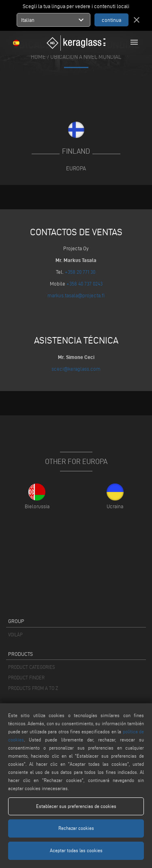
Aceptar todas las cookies (76, 850)
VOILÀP (15, 635)
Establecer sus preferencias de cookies (76, 806)
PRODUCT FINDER (26, 678)
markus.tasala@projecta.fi (76, 295)
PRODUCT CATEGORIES (32, 667)
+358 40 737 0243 (85, 284)
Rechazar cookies (76, 828)
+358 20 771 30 (80, 272)
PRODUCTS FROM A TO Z (33, 688)
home (38, 57)
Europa (76, 168)
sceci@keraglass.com (76, 369)
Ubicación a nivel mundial (86, 57)
